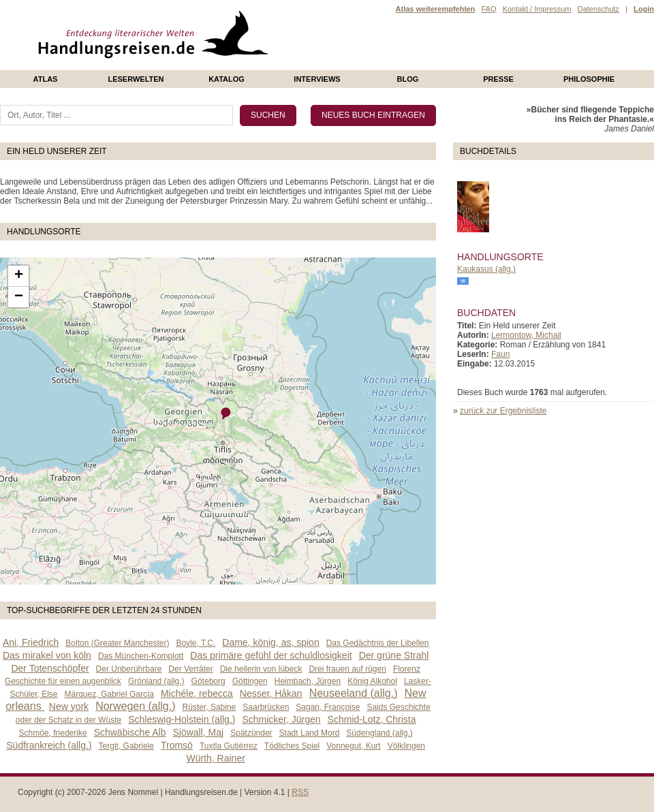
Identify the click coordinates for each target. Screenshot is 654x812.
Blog (408, 79)
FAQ (488, 9)
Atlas (46, 79)
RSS (300, 792)
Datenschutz (598, 9)
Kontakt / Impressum (537, 9)
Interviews (317, 79)
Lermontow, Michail (526, 335)
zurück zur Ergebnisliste (503, 411)
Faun (500, 354)
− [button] (19, 297)
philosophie (589, 79)
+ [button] (19, 276)
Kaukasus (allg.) (486, 269)
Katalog (227, 79)
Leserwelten (136, 79)
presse (498, 79)
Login (644, 9)
